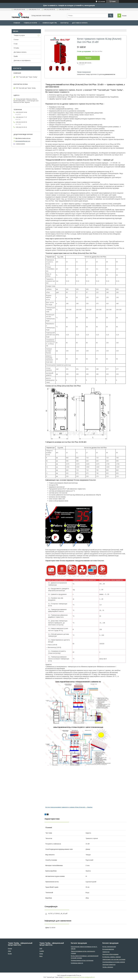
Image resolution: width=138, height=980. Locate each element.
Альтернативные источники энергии (114, 962)
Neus (41, 956)
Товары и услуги (30, 23)
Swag (41, 954)
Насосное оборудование (110, 954)
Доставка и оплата (80, 23)
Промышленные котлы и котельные (82, 960)
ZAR (41, 948)
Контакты (64, 23)
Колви (10, 954)
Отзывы (16, 48)
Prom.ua (79, 975)
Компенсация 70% (50, 23)
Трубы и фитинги (108, 967)
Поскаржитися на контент (71, 977)
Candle (42, 951)
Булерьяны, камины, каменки (112, 957)
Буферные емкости (77, 963)
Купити (88, 58)
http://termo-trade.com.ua (23, 138)
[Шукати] (111, 16)
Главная (17, 23)
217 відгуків (102, 1)
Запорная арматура (109, 965)
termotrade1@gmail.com (23, 141)
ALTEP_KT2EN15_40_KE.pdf (58, 913)
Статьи (16, 40)
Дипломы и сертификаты (22, 60)
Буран (10, 948)
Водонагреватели (108, 949)
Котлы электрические (109, 947)
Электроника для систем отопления (114, 959)
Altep (9, 951)
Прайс (16, 56)
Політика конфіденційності (87, 977)
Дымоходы (106, 952)
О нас (16, 44)
